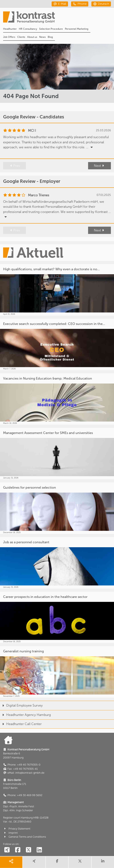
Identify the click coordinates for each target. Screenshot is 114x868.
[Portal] (59, 18)
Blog (50, 37)
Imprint (10, 833)
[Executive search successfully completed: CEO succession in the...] (57, 344)
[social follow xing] (7, 850)
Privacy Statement (17, 829)
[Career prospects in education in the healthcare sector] (57, 617)
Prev (15, 166)
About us (32, 37)
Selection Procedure (51, 29)
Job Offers (9, 37)
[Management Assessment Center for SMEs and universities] (57, 454)
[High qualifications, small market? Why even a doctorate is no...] (57, 290)
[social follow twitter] (28, 850)
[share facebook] (57, 862)
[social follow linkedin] (39, 850)
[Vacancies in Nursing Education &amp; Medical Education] (57, 399)
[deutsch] (101, 4)
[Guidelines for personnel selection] (57, 508)
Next (99, 166)
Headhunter (10, 29)
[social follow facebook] (18, 850)
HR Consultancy (28, 29)
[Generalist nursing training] (57, 672)
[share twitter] (80, 862)
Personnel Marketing (77, 29)
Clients (21, 37)
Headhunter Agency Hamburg (25, 715)
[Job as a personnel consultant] (57, 563)
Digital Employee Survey (21, 705)
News (42, 37)
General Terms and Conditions (25, 837)
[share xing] (34, 862)
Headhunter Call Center (21, 724)
